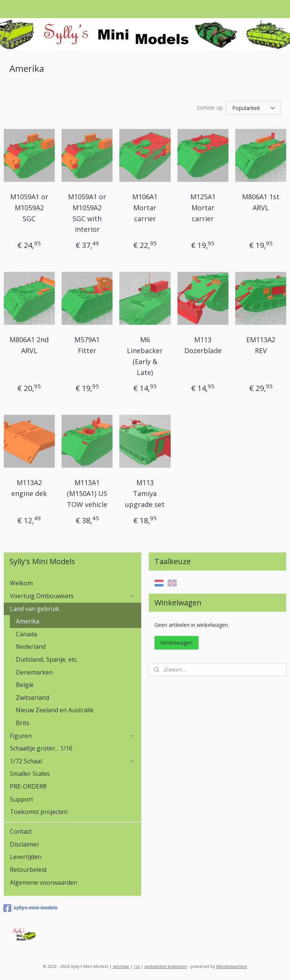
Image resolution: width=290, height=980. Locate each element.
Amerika (28, 621)
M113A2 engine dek (29, 488)
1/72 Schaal (73, 761)
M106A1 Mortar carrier (145, 208)
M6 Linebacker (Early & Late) (145, 356)
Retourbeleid (28, 870)
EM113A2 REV (261, 345)
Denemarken (34, 672)
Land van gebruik (73, 609)
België (25, 685)
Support (22, 799)
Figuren (73, 736)
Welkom (21, 583)
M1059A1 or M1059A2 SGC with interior (87, 213)
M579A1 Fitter (87, 345)
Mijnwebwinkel (232, 966)
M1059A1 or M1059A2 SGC (29, 208)
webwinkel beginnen (166, 966)
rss (137, 966)
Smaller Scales (30, 774)
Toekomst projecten (39, 812)
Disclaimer (25, 844)
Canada (26, 634)
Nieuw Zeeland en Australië (55, 710)
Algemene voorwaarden (44, 882)
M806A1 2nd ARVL (29, 345)
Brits (23, 723)
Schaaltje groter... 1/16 (41, 748)
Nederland (31, 647)
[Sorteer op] (253, 108)
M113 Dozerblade (203, 345)
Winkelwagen (177, 643)
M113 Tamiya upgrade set (145, 494)
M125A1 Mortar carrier (203, 208)
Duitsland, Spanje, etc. (47, 659)
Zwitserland (32, 698)
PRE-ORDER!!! (28, 786)
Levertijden (26, 857)
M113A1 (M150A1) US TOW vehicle (87, 494)
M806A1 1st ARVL (261, 202)
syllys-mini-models (31, 908)
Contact (21, 831)
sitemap (121, 966)
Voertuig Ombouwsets (73, 596)
